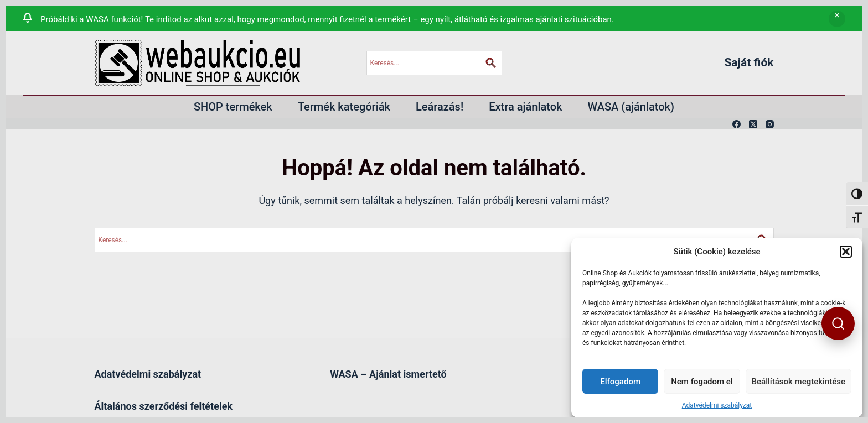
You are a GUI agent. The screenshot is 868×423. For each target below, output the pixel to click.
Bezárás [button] (837, 19)
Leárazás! (440, 107)
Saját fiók (749, 62)
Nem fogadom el (702, 382)
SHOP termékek (233, 107)
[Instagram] (770, 124)
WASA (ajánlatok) (631, 107)
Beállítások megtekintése (799, 382)
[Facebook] (737, 124)
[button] (846, 252)
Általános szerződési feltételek (164, 406)
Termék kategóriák (344, 107)
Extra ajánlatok (525, 107)
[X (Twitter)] (753, 124)
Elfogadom (620, 382)
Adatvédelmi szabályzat (717, 405)
